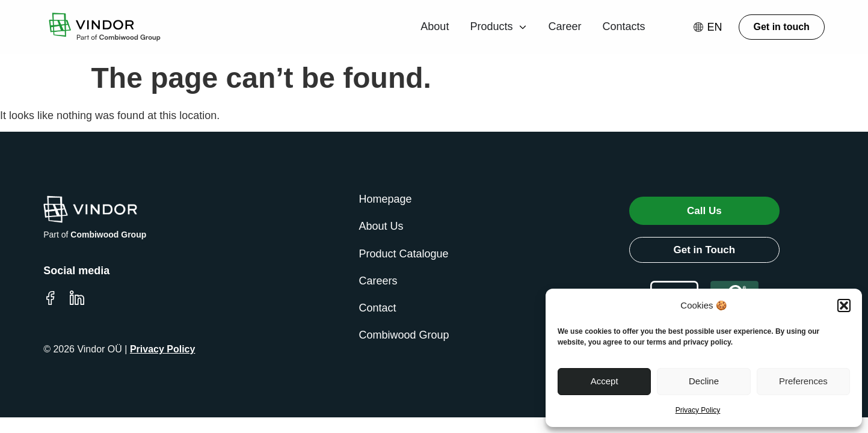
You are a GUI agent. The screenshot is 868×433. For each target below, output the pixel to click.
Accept (605, 381)
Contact (378, 308)
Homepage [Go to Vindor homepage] (386, 199)
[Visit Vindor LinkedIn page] (77, 298)
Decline (704, 381)
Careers (378, 281)
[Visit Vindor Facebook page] (51, 298)
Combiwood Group (404, 335)
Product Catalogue (404, 254)
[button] (844, 306)
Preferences (803, 381)
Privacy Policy (698, 410)
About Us (381, 226)
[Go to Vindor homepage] (102, 27)
